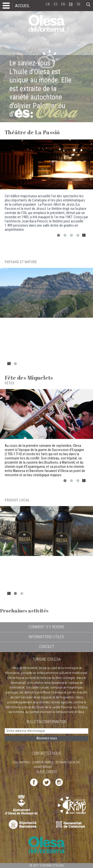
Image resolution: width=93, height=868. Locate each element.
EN (63, 4)
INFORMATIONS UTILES (46, 637)
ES (56, 4)
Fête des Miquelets (29, 378)
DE (79, 4)
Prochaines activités (24, 611)
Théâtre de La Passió (32, 132)
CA (48, 4)
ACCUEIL (22, 6)
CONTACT (47, 647)
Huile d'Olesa (22, 495)
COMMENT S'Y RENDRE (46, 627)
